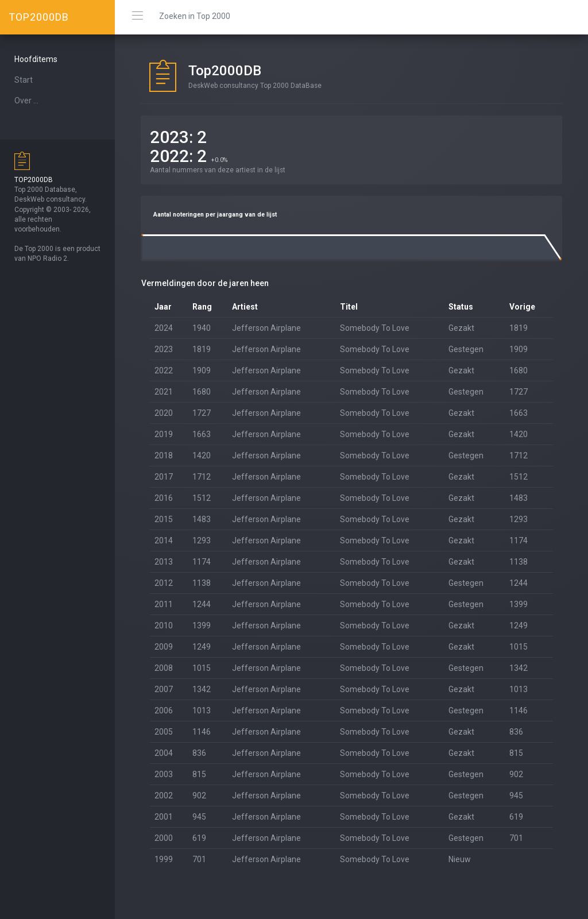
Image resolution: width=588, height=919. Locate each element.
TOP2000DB (39, 17)
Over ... (26, 101)
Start (24, 80)
